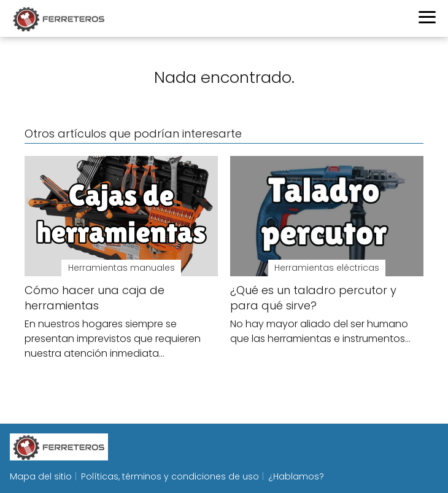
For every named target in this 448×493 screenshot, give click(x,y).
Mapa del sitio (41, 476)
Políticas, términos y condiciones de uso (170, 476)
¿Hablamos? (296, 476)
